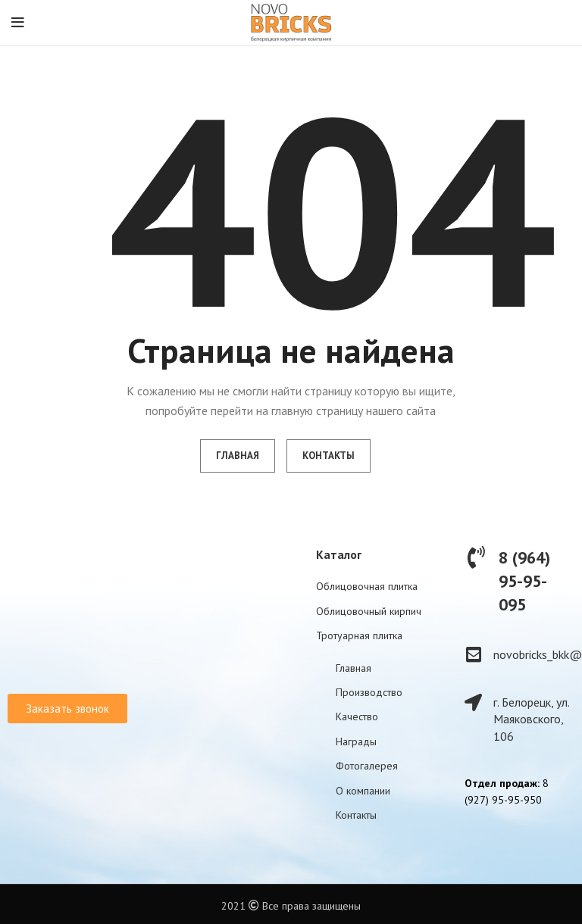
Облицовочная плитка (367, 586)
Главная (354, 668)
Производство (369, 692)
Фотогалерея (367, 766)
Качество (357, 716)
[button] (67, 709)
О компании (363, 791)
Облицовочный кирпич (369, 611)
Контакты (356, 815)
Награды (356, 741)
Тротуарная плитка (359, 635)
